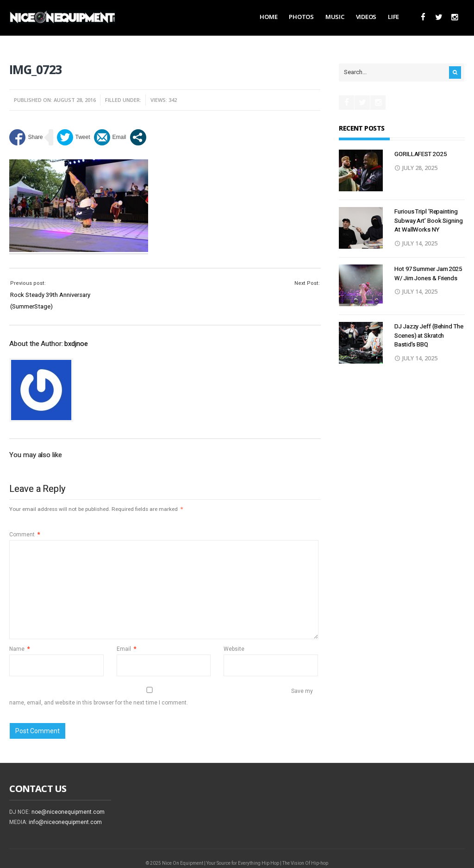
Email (126, 649)
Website (234, 649)
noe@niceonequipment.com (68, 812)
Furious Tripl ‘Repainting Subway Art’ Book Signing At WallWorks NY (429, 220)
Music (335, 17)
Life (393, 17)
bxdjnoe (76, 344)
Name (19, 649)
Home (268, 17)
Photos (301, 17)
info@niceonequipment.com (65, 822)
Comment (25, 535)
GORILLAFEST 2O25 (420, 154)
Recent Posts (362, 128)
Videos (366, 17)
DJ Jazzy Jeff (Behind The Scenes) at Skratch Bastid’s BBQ (429, 335)
